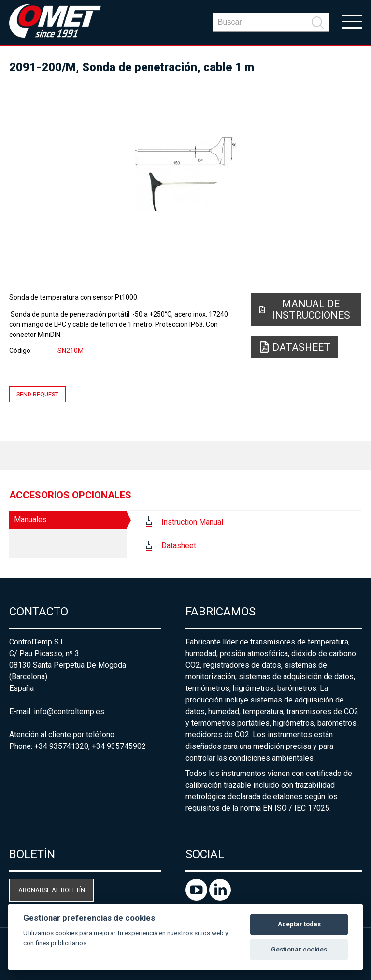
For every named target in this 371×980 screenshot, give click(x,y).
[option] (185, 174)
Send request (37, 394)
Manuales (30, 519)
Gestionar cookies (299, 949)
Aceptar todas (299, 924)
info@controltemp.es (69, 711)
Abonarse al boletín (52, 890)
